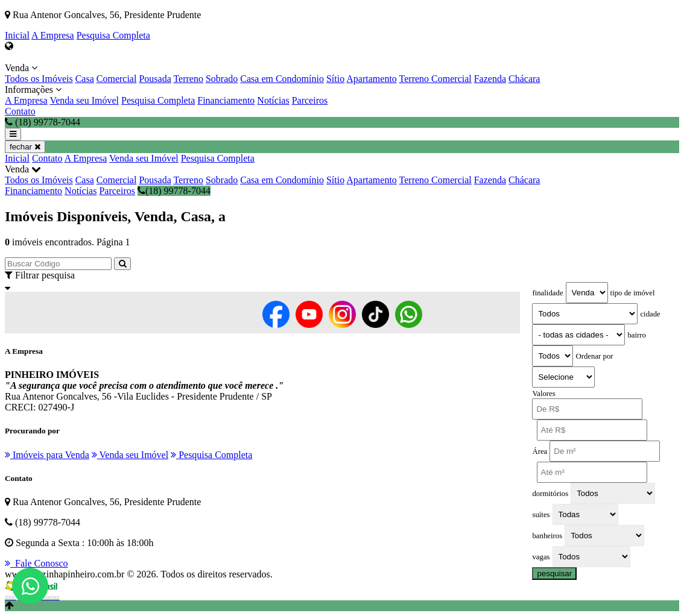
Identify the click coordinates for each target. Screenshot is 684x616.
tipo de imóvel (633, 293)
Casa (85, 79)
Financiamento (226, 100)
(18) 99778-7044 (174, 191)
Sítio (335, 79)
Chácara (524, 79)
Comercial (117, 79)
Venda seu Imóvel (84, 100)
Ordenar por (594, 356)
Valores (543, 394)
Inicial (17, 35)
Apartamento (372, 79)
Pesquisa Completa (113, 35)
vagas (541, 557)
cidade (650, 314)
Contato (20, 111)
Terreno (188, 79)
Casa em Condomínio (282, 79)
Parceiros (310, 100)
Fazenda (490, 79)
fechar (25, 147)
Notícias (273, 100)
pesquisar (554, 574)
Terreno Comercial (435, 79)
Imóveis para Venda (47, 455)
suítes (541, 515)
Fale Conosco (36, 563)
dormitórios (550, 494)
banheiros (547, 536)
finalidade (547, 293)
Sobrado (222, 79)
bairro (637, 335)
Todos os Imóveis (39, 79)
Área (540, 451)
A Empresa (53, 35)
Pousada (155, 79)
